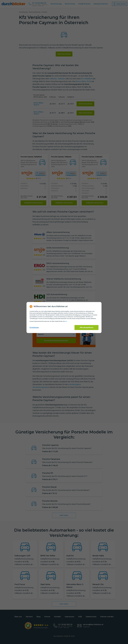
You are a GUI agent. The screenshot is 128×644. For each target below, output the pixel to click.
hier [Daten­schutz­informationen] (66, 321)
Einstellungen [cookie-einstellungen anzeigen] (34, 327)
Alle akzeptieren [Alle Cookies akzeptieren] (86, 327)
